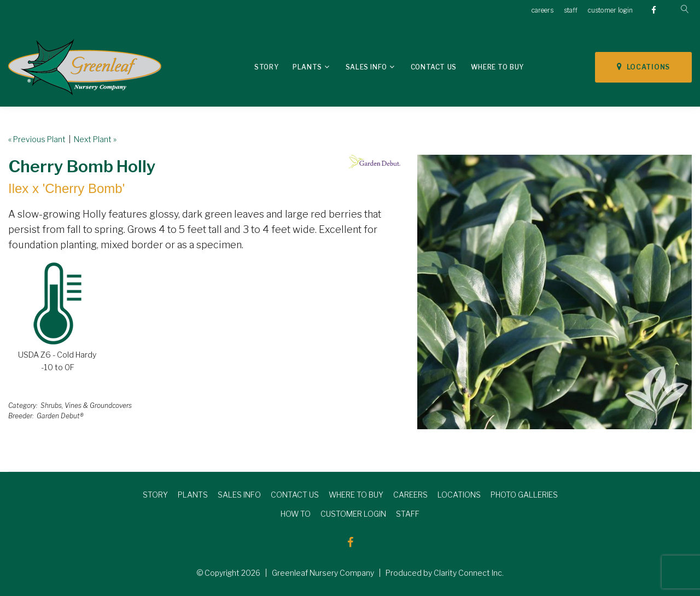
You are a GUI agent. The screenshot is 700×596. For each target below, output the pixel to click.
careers (542, 10)
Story (266, 67)
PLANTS (193, 495)
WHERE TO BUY (356, 495)
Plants (307, 67)
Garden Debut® (60, 416)
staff (571, 10)
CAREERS (410, 495)
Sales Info (366, 67)
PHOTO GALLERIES (524, 495)
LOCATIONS (643, 67)
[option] (555, 292)
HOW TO (296, 514)
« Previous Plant (37, 139)
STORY (155, 495)
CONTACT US (295, 495)
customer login (610, 10)
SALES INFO (239, 495)
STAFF (408, 514)
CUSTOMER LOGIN (353, 514)
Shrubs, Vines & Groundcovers (86, 405)
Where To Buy (497, 67)
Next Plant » (95, 139)
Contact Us (434, 67)
